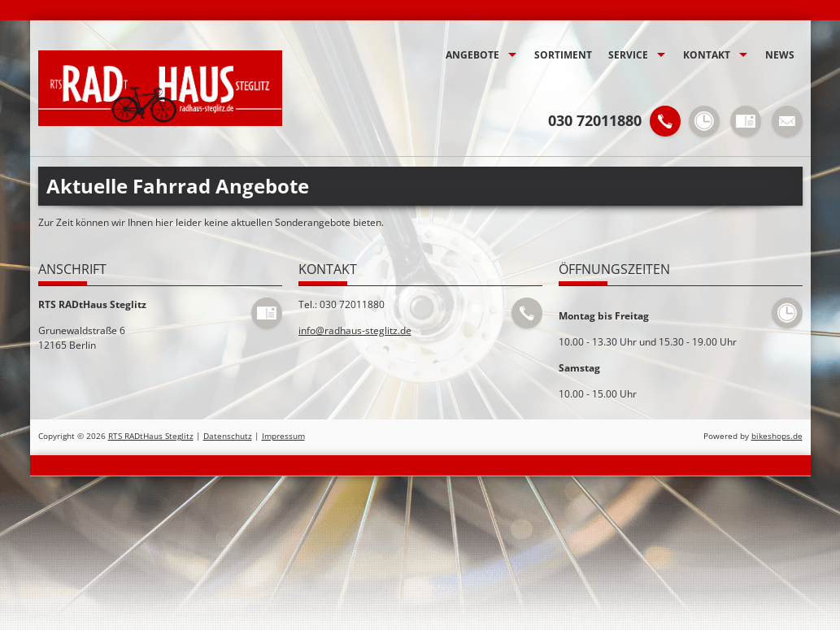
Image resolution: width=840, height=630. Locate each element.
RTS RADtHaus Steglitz (151, 436)
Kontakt (707, 55)
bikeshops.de (777, 436)
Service (628, 55)
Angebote (472, 55)
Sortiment (563, 55)
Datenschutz (228, 436)
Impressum (283, 436)
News (780, 55)
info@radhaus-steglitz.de (355, 330)
